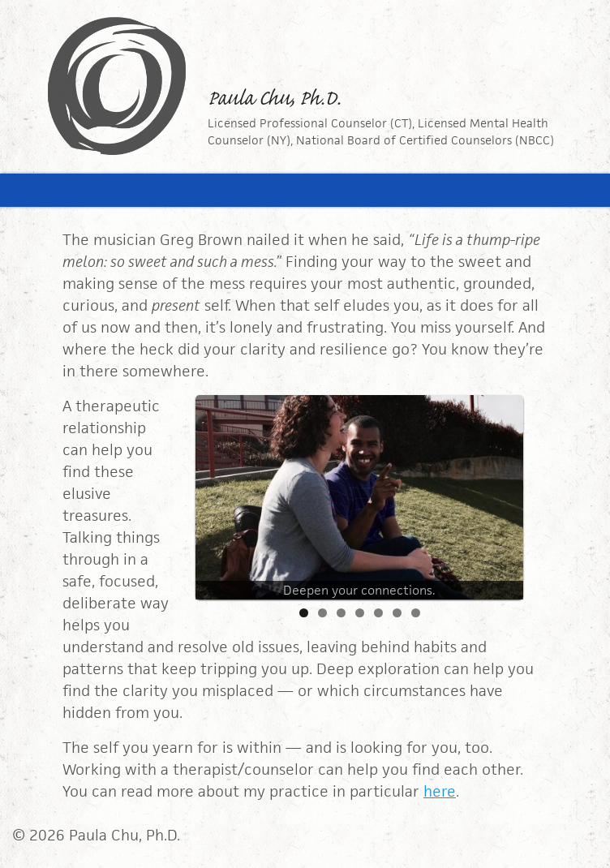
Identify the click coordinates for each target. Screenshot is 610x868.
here (440, 791)
